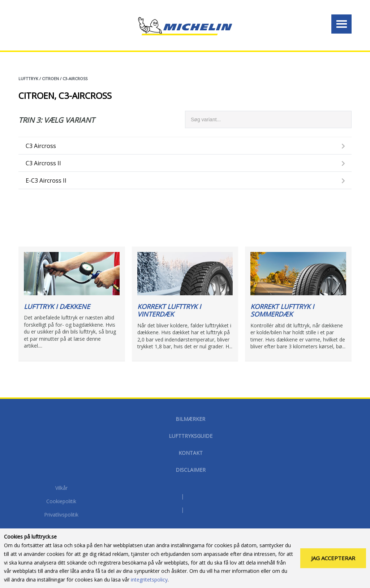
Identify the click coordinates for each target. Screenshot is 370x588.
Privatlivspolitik (61, 515)
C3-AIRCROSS (75, 79)
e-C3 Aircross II (46, 180)
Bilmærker (190, 419)
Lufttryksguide (191, 436)
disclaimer (191, 470)
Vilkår (61, 488)
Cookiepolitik (61, 502)
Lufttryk (28, 79)
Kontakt (191, 453)
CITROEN (50, 79)
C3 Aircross (41, 146)
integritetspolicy (149, 581)
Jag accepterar (333, 559)
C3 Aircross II (43, 163)
